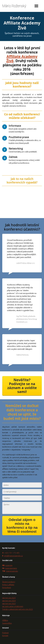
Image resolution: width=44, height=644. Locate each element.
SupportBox (7, 623)
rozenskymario (11, 568)
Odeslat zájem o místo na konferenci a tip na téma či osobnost (22, 526)
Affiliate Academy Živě (22, 59)
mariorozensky (12, 571)
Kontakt (5, 635)
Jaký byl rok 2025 (9, 598)
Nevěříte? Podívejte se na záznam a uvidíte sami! (22, 386)
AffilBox (5, 620)
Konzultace (7, 587)
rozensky (9, 565)
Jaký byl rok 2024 (9, 601)
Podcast (5, 633)
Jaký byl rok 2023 (9, 603)
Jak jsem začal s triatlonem (13, 606)
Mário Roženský (14, 6)
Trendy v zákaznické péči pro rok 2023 (17, 609)
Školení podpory (9, 582)
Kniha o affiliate (8, 585)
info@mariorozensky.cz (13, 556)
